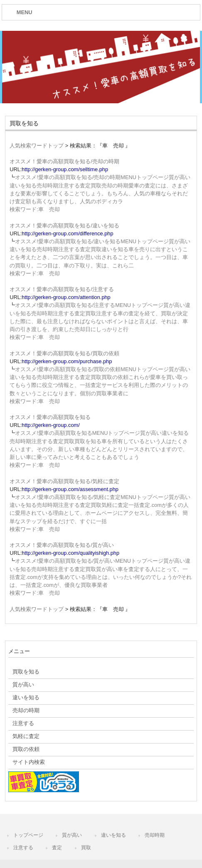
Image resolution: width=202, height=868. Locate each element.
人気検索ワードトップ (37, 146)
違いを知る (113, 835)
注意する (23, 848)
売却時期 (155, 835)
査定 (57, 848)
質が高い (72, 835)
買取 (86, 848)
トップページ (28, 835)
